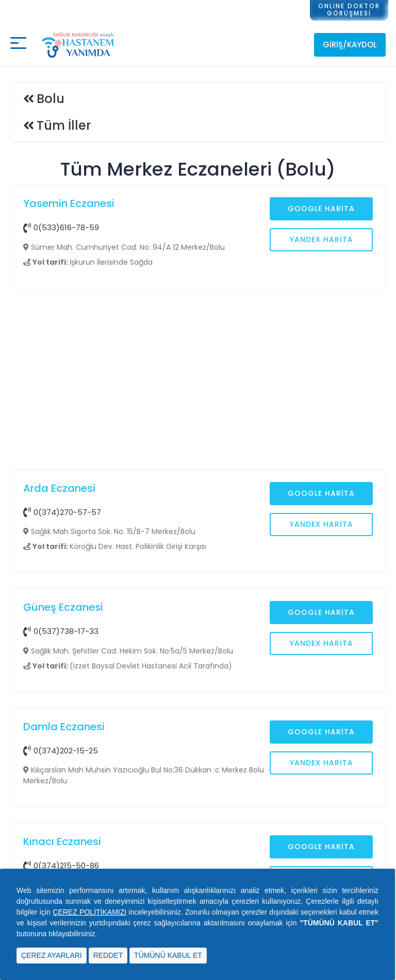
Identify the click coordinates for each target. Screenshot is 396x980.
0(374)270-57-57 (62, 512)
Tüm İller (64, 125)
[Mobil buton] (18, 45)
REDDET (108, 955)
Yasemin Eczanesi (69, 203)
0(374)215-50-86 (61, 865)
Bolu (51, 99)
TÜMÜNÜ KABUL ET (168, 955)
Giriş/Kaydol (350, 45)
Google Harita (321, 209)
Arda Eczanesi (59, 488)
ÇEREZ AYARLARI (52, 955)
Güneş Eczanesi (63, 607)
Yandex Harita (321, 239)
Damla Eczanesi (64, 727)
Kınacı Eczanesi (62, 841)
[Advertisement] (198, 380)
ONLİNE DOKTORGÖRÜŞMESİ (349, 10)
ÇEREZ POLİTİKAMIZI (89, 912)
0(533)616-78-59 (61, 227)
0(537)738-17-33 (61, 631)
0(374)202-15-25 (61, 751)
